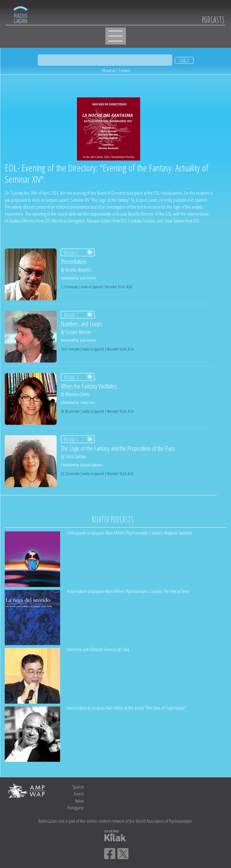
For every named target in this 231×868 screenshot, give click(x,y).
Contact (124, 70)
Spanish (78, 787)
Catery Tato (87, 402)
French (79, 794)
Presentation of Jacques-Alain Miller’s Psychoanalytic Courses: (128, 591)
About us (109, 70)
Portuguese (76, 808)
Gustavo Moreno (78, 332)
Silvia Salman (75, 456)
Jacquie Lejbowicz (91, 465)
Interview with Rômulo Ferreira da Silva (98, 649)
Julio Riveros (88, 278)
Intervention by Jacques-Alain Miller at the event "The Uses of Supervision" (127, 708)
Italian (79, 801)
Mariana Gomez (77, 394)
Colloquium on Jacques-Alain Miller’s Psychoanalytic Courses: (129, 533)
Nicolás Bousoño (78, 270)
